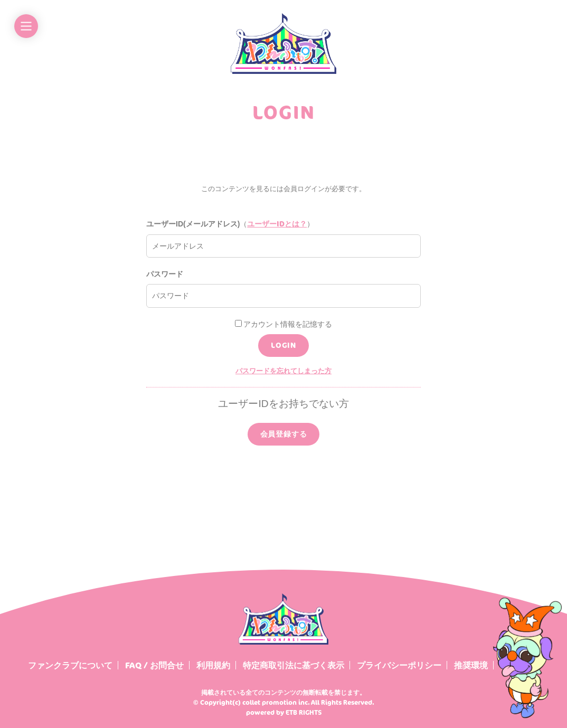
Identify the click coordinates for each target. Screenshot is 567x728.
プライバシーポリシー (399, 665)
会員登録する (284, 434)
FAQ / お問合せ (154, 665)
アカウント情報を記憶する (284, 324)
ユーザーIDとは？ (277, 224)
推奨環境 (471, 665)
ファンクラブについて (70, 665)
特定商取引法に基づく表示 (294, 665)
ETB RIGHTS (304, 712)
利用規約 (213, 665)
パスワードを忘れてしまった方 (283, 371)
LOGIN (283, 345)
